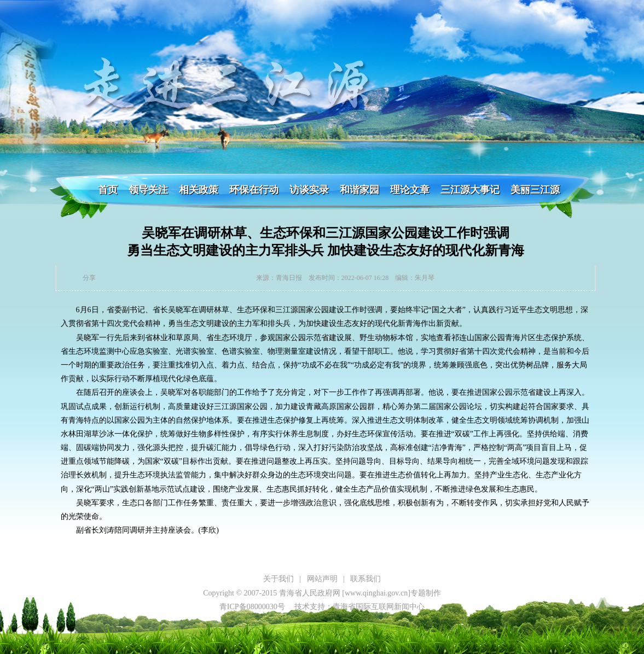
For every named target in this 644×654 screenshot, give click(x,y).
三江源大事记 (470, 190)
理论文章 (410, 190)
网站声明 (322, 579)
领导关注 (148, 190)
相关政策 (199, 190)
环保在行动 (254, 190)
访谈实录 (309, 190)
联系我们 (365, 579)
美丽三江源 (535, 190)
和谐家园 (359, 190)
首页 (108, 190)
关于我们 (279, 579)
